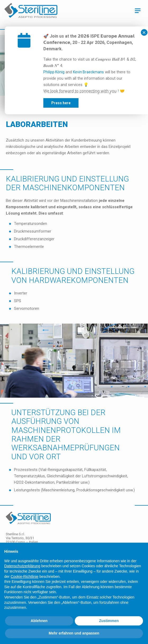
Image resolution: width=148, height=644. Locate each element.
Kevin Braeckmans (103, 72)
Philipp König (68, 72)
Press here (75, 103)
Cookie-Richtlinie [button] (24, 577)
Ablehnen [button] (39, 621)
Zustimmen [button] (109, 621)
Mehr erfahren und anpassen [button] (74, 633)
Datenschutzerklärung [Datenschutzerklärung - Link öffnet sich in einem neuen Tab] (22, 566)
